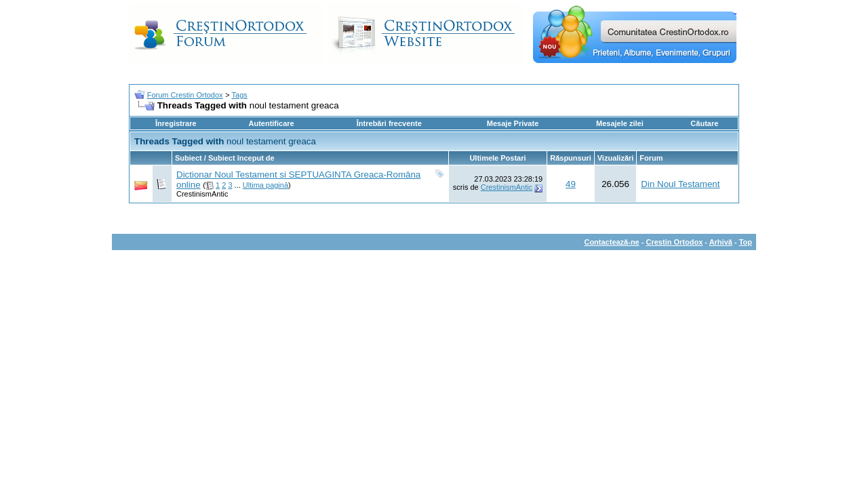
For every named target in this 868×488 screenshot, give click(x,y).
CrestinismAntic (202, 194)
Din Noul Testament (680, 184)
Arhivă (721, 242)
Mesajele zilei (620, 123)
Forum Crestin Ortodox (185, 95)
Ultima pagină (265, 185)
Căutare (704, 123)
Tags (240, 95)
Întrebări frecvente (389, 123)
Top (746, 242)
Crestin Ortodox (675, 242)
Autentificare (271, 123)
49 (571, 184)
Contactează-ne (611, 242)
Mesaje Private (513, 123)
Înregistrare (176, 123)
